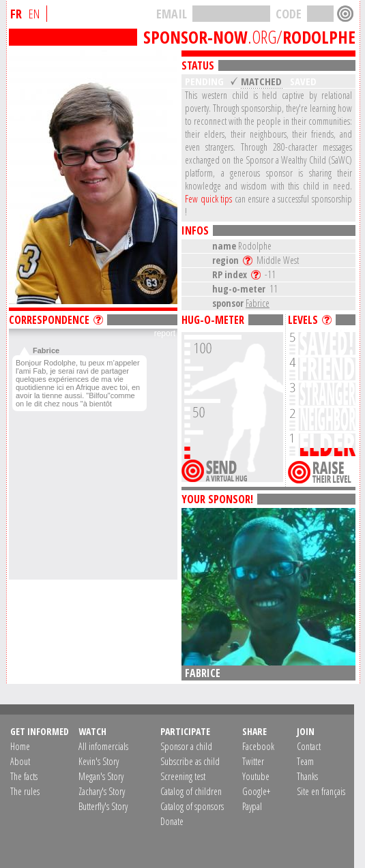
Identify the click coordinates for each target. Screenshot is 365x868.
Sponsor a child (186, 746)
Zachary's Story (102, 791)
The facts (24, 776)
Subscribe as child (190, 761)
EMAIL (172, 14)
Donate (172, 821)
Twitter (253, 761)
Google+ (256, 791)
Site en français (321, 791)
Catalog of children (191, 791)
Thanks (307, 776)
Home (20, 746)
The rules (25, 791)
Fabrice (258, 303)
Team (305, 761)
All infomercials (103, 746)
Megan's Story (101, 776)
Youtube (256, 776)
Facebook (258, 746)
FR (16, 14)
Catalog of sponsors (192, 806)
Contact (309, 746)
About (20, 761)
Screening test (183, 776)
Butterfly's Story (103, 806)
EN (34, 14)
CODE (289, 14)
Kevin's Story (99, 761)
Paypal (252, 806)
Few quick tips (208, 199)
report (165, 333)
